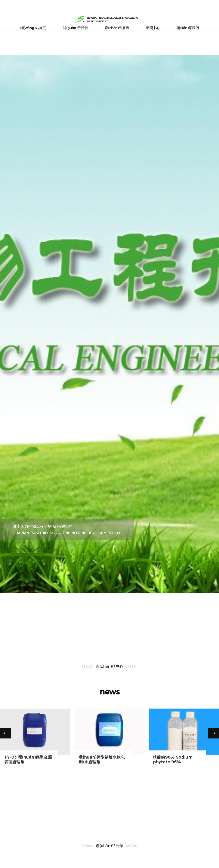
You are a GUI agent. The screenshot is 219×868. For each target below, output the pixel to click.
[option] (109, 324)
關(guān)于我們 (75, 28)
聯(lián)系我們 (188, 28)
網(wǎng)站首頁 (33, 28)
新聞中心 (153, 28)
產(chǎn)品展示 (117, 28)
